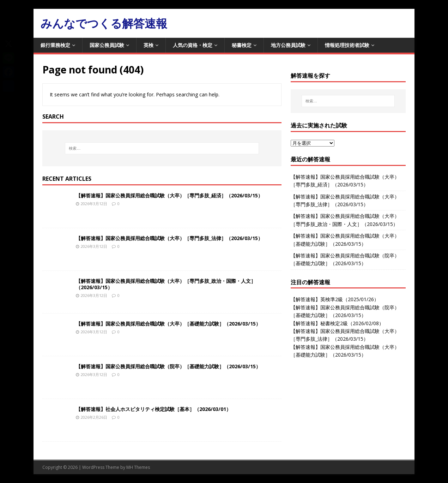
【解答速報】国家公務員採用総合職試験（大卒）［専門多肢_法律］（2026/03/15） (169, 238)
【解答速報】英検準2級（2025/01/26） (335, 299)
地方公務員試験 (288, 45)
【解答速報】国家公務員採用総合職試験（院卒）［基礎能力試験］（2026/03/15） (168, 366)
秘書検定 (242, 45)
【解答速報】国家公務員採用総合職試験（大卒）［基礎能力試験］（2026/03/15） (168, 324)
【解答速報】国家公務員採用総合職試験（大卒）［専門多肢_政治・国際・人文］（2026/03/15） (166, 284)
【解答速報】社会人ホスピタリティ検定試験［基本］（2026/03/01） (153, 409)
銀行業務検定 (55, 45)
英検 (149, 45)
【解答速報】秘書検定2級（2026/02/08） (337, 323)
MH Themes (138, 467)
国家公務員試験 (107, 45)
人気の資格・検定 (193, 45)
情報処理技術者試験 (347, 45)
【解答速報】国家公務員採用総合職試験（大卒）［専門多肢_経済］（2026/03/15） (169, 195)
